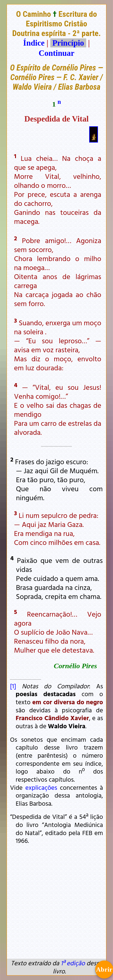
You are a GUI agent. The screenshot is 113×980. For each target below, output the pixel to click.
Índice (34, 43)
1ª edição (73, 963)
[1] (13, 686)
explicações (41, 787)
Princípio (68, 43)
